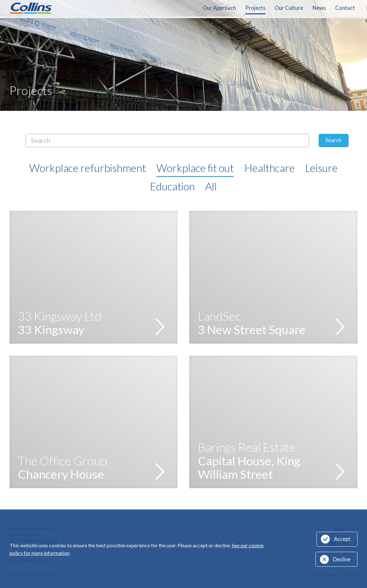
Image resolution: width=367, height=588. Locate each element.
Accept (342, 539)
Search (333, 140)
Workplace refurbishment (88, 168)
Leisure (322, 168)
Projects (255, 8)
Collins (31, 8)
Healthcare (270, 168)
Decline (342, 559)
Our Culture (289, 8)
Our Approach (219, 8)
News (319, 8)
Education (172, 186)
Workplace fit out (195, 168)
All (211, 186)
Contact (345, 8)
